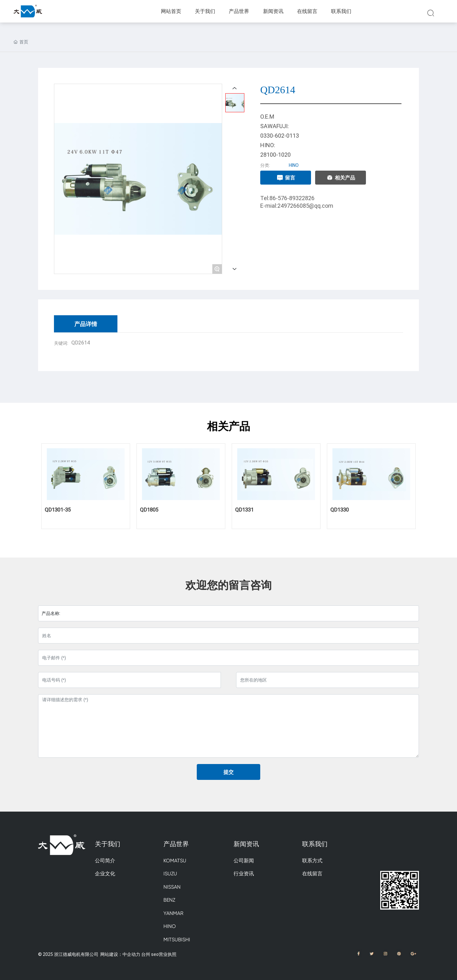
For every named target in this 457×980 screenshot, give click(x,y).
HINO (294, 165)
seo (155, 954)
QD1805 (149, 510)
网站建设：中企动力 (120, 954)
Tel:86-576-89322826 (287, 198)
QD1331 (244, 510)
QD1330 (340, 510)
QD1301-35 (58, 510)
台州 (146, 954)
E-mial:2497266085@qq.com (297, 206)
